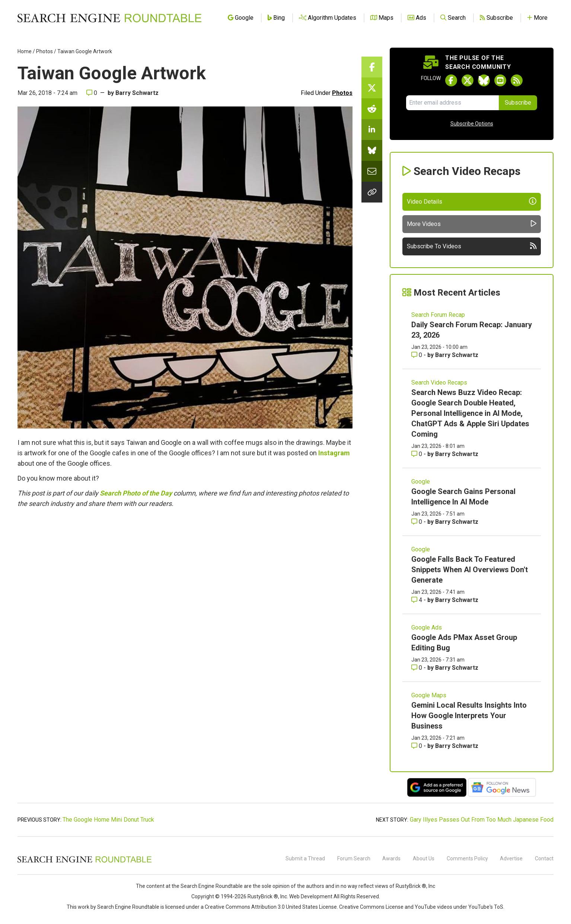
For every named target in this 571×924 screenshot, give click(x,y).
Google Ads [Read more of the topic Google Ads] (427, 627)
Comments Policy (467, 858)
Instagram (334, 453)
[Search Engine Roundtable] (84, 861)
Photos (44, 51)
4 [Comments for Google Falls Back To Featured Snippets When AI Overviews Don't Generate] (417, 600)
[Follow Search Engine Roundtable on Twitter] (468, 80)
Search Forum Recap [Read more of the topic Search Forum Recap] (438, 315)
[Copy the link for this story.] (372, 192)
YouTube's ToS (486, 907)
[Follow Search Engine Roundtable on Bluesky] (484, 80)
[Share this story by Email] (372, 171)
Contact (544, 858)
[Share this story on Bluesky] (372, 150)
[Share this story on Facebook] (372, 67)
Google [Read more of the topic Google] (421, 482)
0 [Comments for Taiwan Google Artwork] (92, 93)
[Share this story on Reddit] (372, 109)
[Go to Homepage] (109, 18)
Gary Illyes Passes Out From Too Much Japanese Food (482, 820)
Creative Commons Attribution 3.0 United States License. (271, 907)
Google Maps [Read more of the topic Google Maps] (429, 695)
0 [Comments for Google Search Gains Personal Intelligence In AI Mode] (417, 522)
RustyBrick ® (263, 896)
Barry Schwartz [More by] (137, 93)
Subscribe (518, 103)
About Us (424, 858)
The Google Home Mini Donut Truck (108, 820)
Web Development (311, 896)
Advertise (511, 858)
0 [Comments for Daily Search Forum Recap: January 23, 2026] (417, 355)
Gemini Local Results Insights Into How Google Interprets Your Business (469, 716)
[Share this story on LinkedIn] (372, 130)
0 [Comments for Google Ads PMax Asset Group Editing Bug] (417, 668)
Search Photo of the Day (136, 493)
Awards (391, 858)
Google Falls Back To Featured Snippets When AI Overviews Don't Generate (470, 570)
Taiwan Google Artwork (85, 51)
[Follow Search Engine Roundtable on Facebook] (451, 80)
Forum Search (354, 858)
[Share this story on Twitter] (372, 88)
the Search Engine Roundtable (208, 886)
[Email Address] (452, 103)
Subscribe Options (472, 124)
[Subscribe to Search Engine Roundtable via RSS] (517, 80)
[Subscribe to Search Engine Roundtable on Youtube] (500, 80)
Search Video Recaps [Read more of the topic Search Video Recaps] (439, 383)
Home (25, 51)
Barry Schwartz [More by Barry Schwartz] (457, 355)
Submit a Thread (305, 858)
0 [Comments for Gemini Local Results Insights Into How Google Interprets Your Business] (417, 746)
